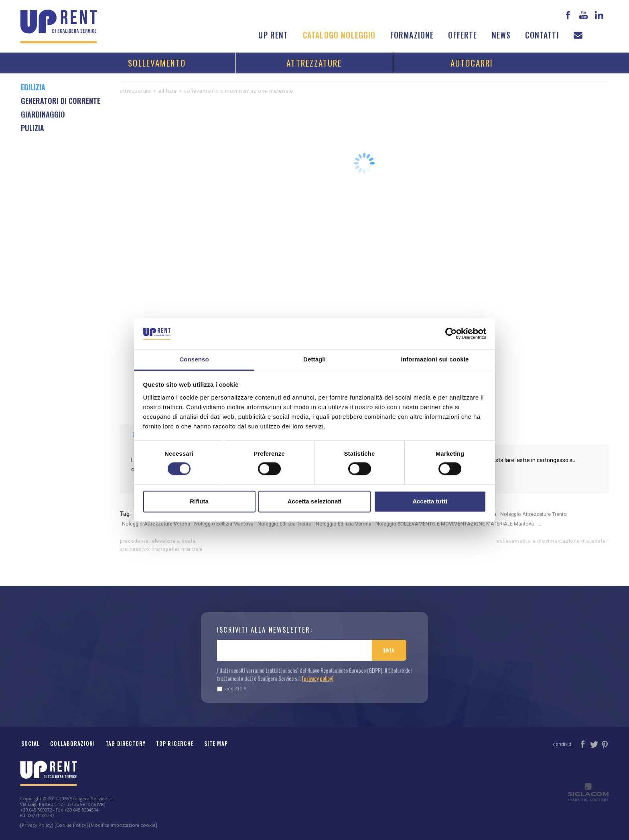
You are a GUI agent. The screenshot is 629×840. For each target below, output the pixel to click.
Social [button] (30, 743)
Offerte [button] (463, 35)
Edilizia (168, 91)
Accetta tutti (430, 501)
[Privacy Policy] (37, 825)
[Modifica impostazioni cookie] (123, 825)
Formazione (412, 35)
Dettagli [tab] (314, 359)
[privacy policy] (318, 678)
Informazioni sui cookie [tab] (435, 359)
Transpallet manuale (178, 549)
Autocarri (472, 63)
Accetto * (231, 689)
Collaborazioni (73, 743)
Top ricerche (175, 743)
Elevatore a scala (174, 541)
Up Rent (273, 35)
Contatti (542, 35)
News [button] (501, 35)
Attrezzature (314, 63)
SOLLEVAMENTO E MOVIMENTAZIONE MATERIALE (238, 91)
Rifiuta (199, 501)
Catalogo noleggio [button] (339, 35)
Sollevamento (157, 63)
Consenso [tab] (194, 359)
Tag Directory (126, 743)
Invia (389, 650)
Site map (216, 743)
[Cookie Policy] (71, 825)
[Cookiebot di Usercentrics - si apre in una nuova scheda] (451, 334)
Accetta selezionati (314, 501)
